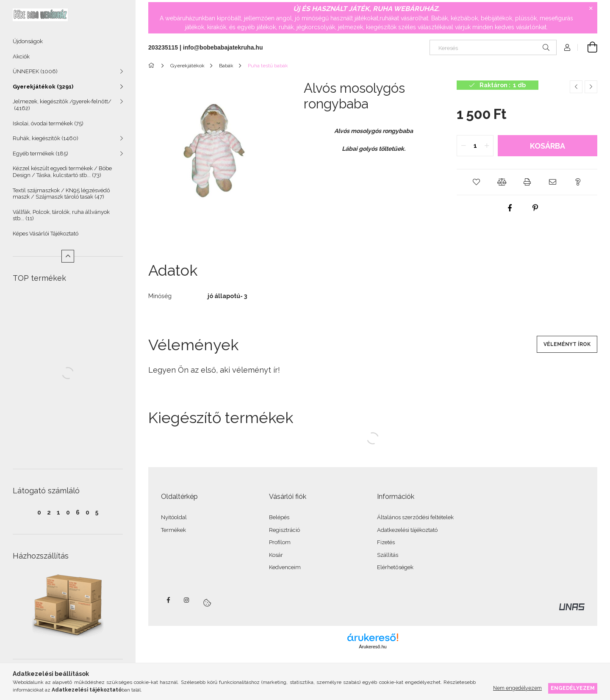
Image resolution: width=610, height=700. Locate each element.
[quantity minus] (463, 146)
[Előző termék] (576, 87)
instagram (187, 600)
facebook (168, 600)
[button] (476, 182)
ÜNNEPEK (35, 71)
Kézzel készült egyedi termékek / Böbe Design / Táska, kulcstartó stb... (62, 172)
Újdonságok (28, 41)
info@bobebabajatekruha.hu (223, 47)
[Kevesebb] (68, 256)
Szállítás (388, 555)
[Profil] (567, 47)
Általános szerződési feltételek (415, 517)
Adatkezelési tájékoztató (407, 530)
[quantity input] (475, 146)
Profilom (280, 542)
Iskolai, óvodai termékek (48, 123)
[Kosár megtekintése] (588, 47)
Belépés (279, 517)
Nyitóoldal (174, 517)
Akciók (21, 57)
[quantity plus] (487, 146)
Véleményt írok (567, 344)
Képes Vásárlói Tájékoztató (46, 234)
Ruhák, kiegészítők (46, 138)
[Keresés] (493, 47)
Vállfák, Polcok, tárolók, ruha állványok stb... (61, 215)
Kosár (276, 555)
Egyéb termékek (40, 154)
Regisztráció (284, 530)
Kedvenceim (285, 567)
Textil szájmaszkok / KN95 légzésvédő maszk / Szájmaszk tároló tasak (61, 194)
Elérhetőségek (395, 567)
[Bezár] (591, 8)
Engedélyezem (573, 688)
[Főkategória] (153, 66)
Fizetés (386, 542)
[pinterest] (535, 208)
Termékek (173, 530)
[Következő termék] (591, 87)
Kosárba (548, 146)
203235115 (163, 47)
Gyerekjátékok (43, 87)
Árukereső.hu (373, 647)
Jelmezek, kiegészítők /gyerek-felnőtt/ (62, 105)
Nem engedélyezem (517, 688)
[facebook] (510, 208)
